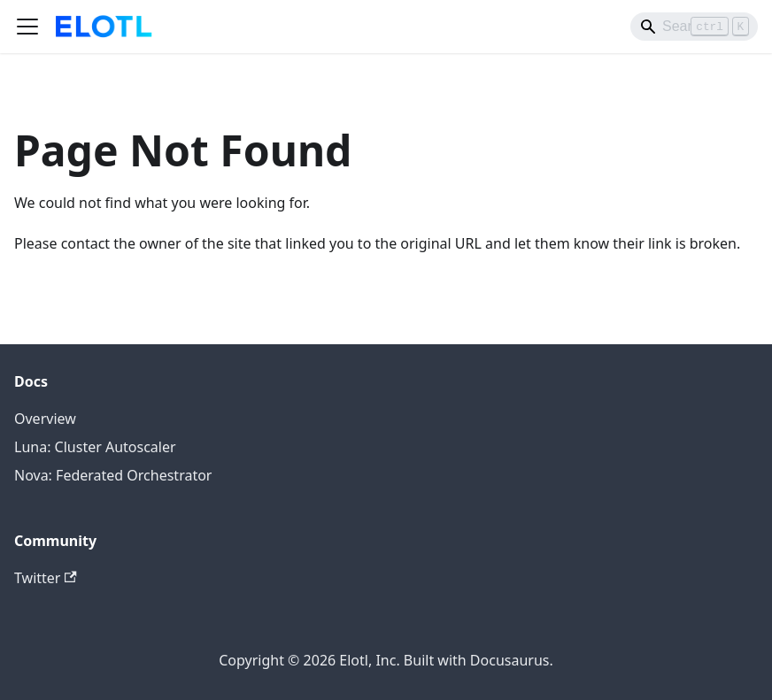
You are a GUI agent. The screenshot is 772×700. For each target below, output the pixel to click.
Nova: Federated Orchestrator (113, 475)
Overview (45, 419)
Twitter (46, 578)
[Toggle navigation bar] (27, 27)
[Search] (694, 27)
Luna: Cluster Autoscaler (95, 447)
